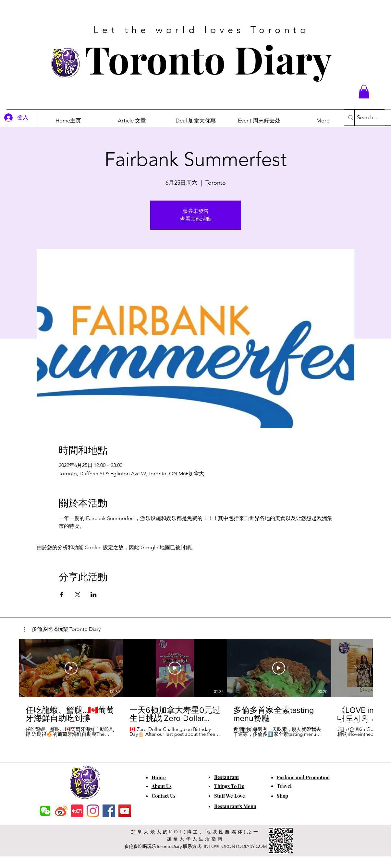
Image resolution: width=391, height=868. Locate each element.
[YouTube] (125, 811)
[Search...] (373, 118)
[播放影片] (71, 668)
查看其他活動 (196, 219)
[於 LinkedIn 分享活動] (94, 595)
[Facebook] (109, 811)
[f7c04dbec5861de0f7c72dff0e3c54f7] (45, 811)
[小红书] (77, 811)
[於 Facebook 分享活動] (62, 595)
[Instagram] (93, 811)
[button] (364, 92)
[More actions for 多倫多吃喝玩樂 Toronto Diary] (62, 629)
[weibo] (61, 811)
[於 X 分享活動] (78, 595)
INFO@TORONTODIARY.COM (235, 846)
